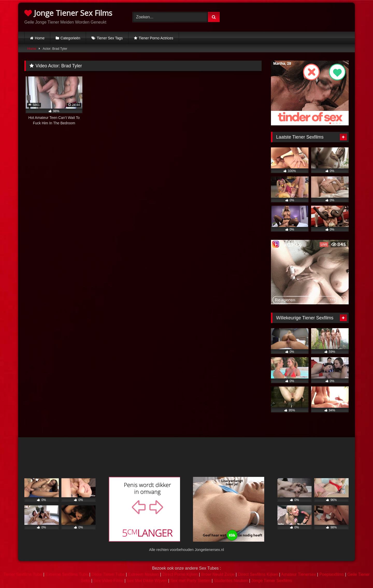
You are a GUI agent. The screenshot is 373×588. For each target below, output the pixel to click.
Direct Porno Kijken (180, 574)
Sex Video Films (108, 581)
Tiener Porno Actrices (156, 38)
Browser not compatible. (295, 16)
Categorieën (70, 38)
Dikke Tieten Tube (108, 574)
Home (40, 38)
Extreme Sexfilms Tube (67, 574)
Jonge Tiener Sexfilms (272, 581)
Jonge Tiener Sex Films (68, 13)
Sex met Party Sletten (191, 581)
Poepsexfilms (332, 574)
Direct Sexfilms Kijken (258, 574)
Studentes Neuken (231, 581)
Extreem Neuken (143, 574)
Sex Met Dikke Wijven (147, 581)
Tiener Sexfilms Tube (23, 574)
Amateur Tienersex (298, 574)
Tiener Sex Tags (110, 38)
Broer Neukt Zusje (218, 574)
